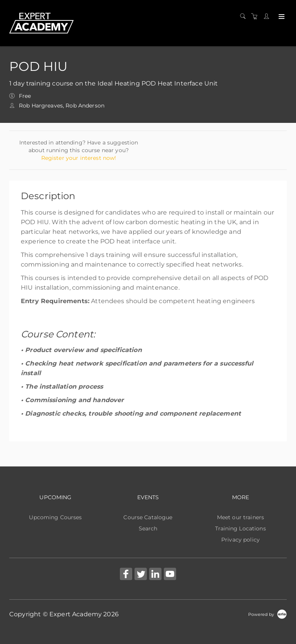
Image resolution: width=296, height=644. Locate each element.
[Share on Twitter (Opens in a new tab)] (141, 575)
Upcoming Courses (55, 517)
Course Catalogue (148, 517)
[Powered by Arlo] (267, 614)
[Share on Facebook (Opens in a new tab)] (126, 575)
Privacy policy (240, 540)
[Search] (245, 17)
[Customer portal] (268, 17)
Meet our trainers (240, 517)
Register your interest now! (79, 158)
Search (148, 528)
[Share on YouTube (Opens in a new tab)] (170, 575)
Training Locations (240, 528)
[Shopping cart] (256, 17)
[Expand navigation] (281, 17)
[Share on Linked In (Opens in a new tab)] (155, 575)
